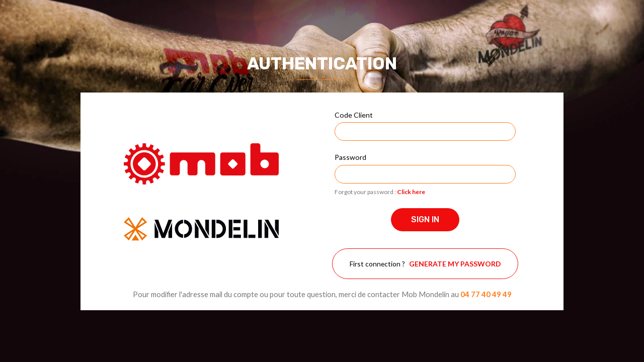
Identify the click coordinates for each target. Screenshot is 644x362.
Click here (411, 192)
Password (350, 157)
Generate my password (455, 264)
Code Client (354, 115)
